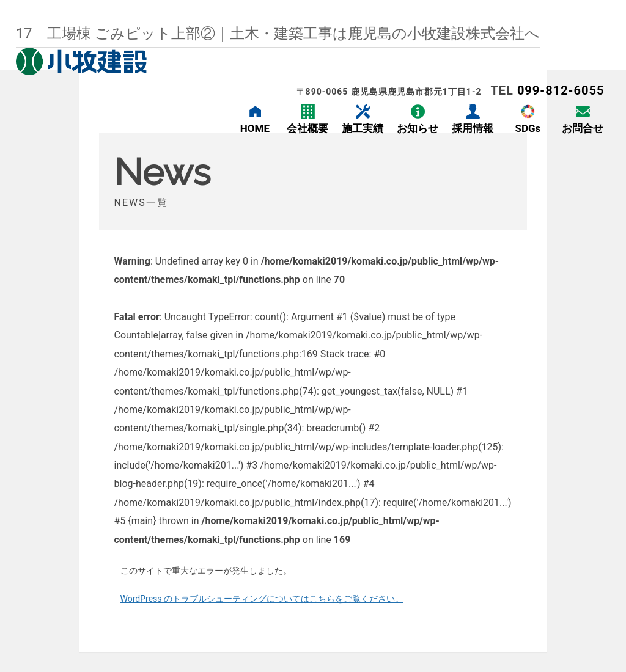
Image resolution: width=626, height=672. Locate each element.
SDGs (528, 128)
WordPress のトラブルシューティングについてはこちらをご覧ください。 (262, 599)
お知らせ (418, 128)
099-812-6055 (561, 90)
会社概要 (307, 128)
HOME (255, 128)
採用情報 (473, 128)
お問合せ (583, 128)
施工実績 (363, 128)
